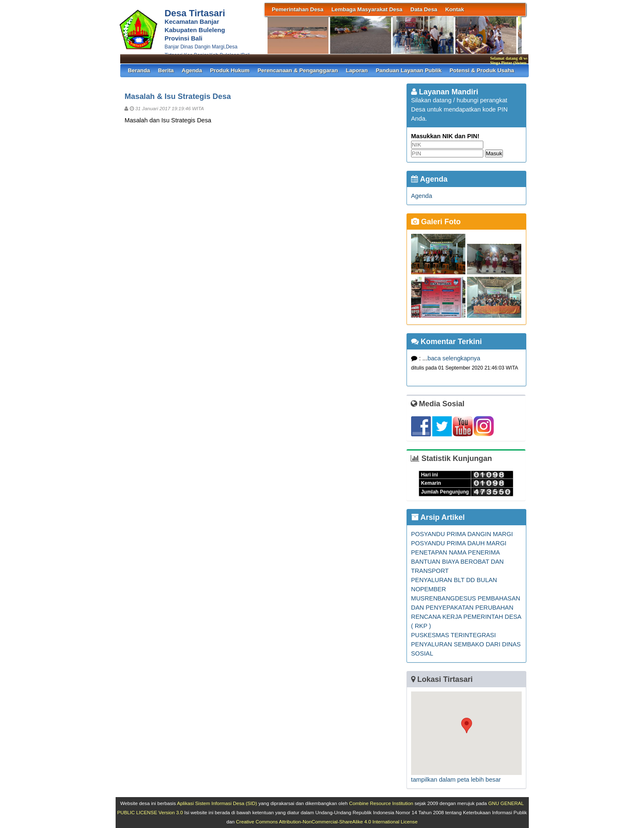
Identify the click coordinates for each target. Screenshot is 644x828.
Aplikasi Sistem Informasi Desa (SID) (217, 803)
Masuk (494, 153)
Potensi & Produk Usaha (482, 70)
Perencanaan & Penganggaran (298, 70)
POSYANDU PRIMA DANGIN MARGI (462, 534)
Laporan (357, 70)
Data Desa (424, 9)
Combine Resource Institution (381, 803)
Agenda (192, 70)
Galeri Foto (436, 222)
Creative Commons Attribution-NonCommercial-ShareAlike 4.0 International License (327, 822)
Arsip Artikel (438, 517)
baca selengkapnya (454, 358)
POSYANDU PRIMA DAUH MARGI (459, 543)
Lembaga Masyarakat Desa (367, 9)
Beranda (139, 70)
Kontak (455, 9)
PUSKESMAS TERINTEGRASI (453, 635)
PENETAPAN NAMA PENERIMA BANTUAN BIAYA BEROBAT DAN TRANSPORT (457, 562)
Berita (166, 70)
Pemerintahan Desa (298, 9)
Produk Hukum (230, 70)
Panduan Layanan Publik (409, 70)
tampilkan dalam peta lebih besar (456, 780)
